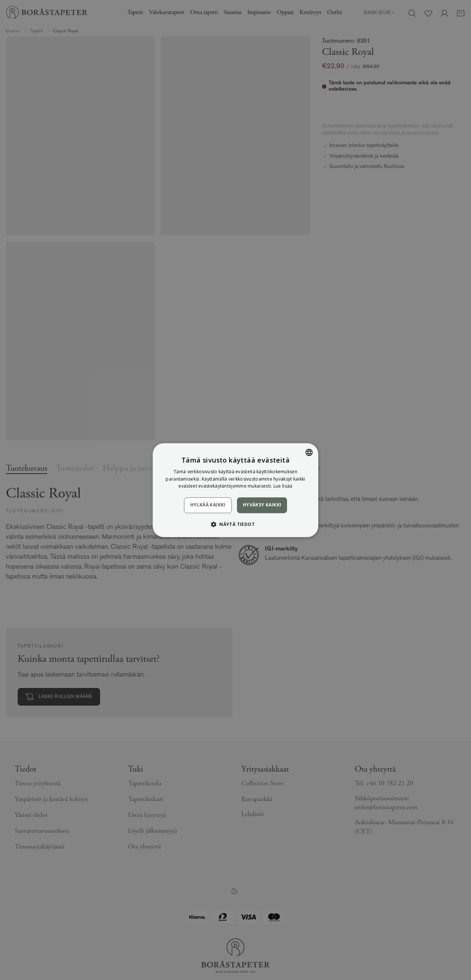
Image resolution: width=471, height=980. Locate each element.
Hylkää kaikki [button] (208, 505)
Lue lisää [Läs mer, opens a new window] (283, 486)
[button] (235, 524)
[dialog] (235, 490)
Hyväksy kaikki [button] (262, 505)
